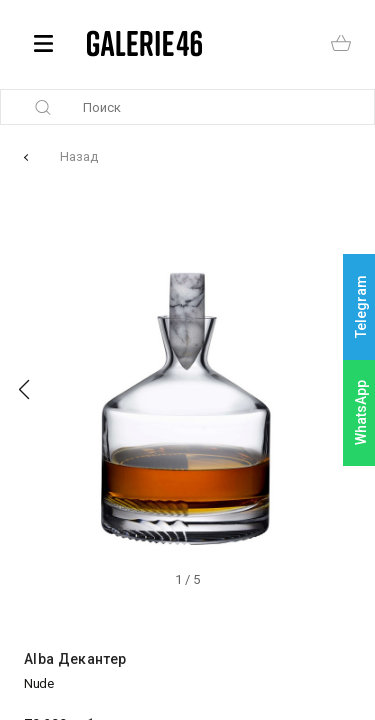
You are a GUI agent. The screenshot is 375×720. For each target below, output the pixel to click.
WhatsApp (361, 412)
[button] (24, 390)
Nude (38, 683)
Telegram (361, 307)
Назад (79, 156)
